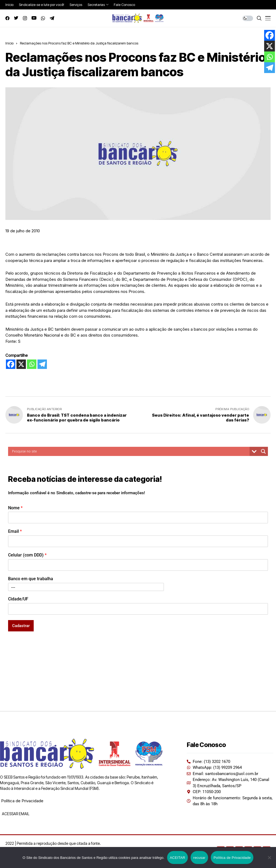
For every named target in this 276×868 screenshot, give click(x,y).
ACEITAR (177, 858)
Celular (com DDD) (27, 555)
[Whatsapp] (32, 364)
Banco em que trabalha (31, 579)
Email (15, 531)
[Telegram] (42, 364)
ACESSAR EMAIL (15, 814)
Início (9, 43)
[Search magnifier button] (263, 451)
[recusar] (269, 857)
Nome (15, 508)
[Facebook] (11, 364)
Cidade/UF (18, 599)
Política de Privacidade (22, 801)
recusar (199, 858)
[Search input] (130, 451)
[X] (21, 364)
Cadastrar (21, 626)
